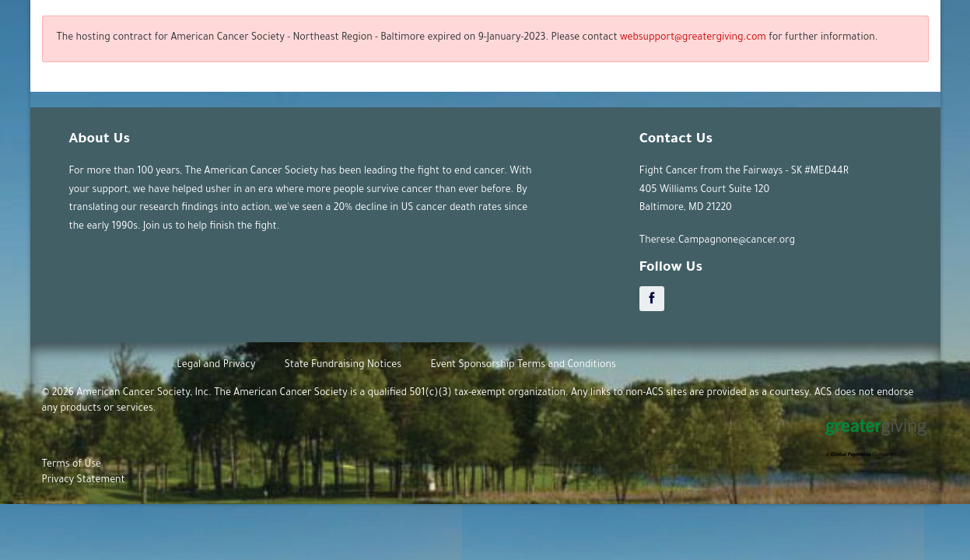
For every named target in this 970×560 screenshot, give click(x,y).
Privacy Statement (84, 481)
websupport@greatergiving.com (693, 38)
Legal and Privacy (216, 366)
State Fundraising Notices (343, 366)
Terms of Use (72, 465)
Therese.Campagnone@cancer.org (717, 241)
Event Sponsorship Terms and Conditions (523, 366)
